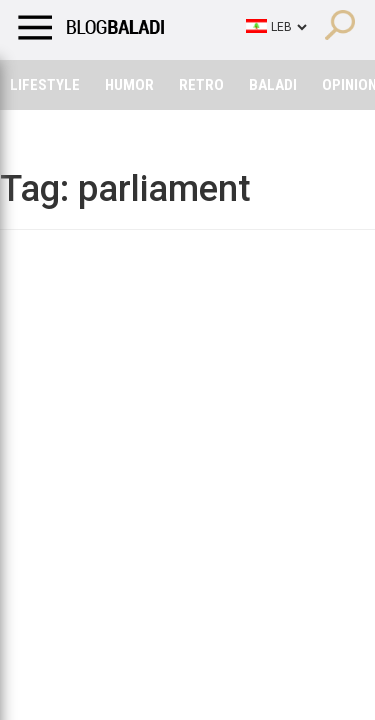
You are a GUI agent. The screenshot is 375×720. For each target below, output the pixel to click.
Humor (129, 85)
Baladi (273, 85)
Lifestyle (45, 85)
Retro (201, 85)
